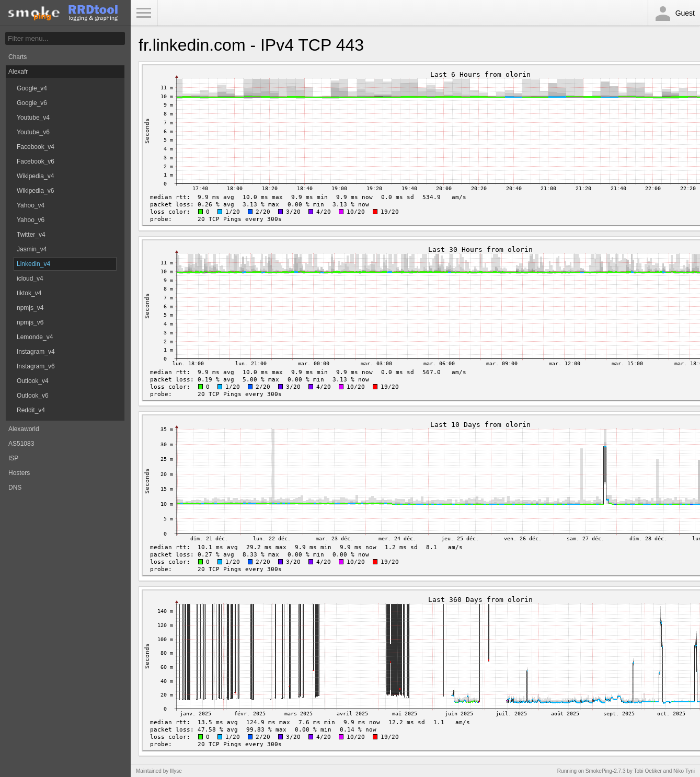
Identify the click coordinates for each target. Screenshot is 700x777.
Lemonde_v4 (35, 337)
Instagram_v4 (36, 352)
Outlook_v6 (33, 396)
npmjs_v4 (30, 308)
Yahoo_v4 (31, 205)
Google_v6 (32, 103)
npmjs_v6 (30, 322)
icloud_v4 (30, 279)
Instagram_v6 (36, 366)
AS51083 (21, 444)
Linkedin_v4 (33, 264)
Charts (18, 57)
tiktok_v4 (29, 293)
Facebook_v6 (36, 161)
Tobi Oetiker (647, 771)
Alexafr (18, 72)
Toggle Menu (144, 13)
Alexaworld (24, 429)
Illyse (176, 771)
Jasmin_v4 (32, 249)
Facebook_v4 (36, 147)
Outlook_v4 (33, 381)
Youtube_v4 (33, 118)
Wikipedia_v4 (35, 176)
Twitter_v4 (31, 235)
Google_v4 (32, 88)
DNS (15, 488)
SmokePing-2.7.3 (606, 771)
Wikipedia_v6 (35, 191)
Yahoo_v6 (31, 220)
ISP (13, 458)
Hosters (19, 473)
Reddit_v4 (31, 410)
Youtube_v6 (33, 132)
